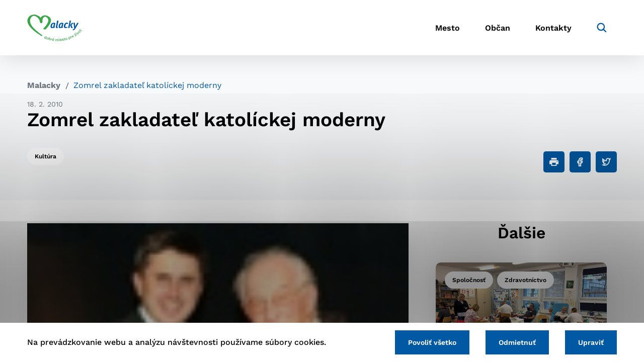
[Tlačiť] (554, 162)
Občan (498, 28)
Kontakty (553, 28)
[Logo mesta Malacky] (55, 28)
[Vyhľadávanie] (602, 28)
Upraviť (591, 342)
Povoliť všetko (432, 342)
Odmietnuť (517, 342)
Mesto (448, 28)
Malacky (44, 85)
